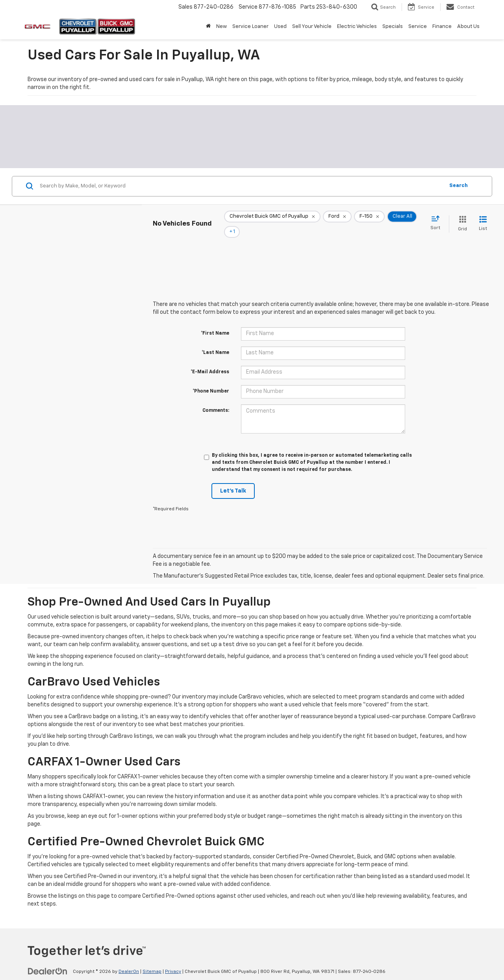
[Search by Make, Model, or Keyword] (241, 186)
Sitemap (152, 961)
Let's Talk (233, 480)
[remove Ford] (337, 219)
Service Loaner (250, 27)
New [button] (221, 27)
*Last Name (215, 342)
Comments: (216, 400)
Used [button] (280, 27)
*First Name (215, 322)
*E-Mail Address (210, 361)
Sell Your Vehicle (312, 27)
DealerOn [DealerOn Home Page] (129, 961)
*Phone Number (211, 380)
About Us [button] (468, 27)
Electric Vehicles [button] (357, 27)
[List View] (483, 219)
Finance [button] (442, 27)
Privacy (173, 961)
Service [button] (418, 27)
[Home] (208, 27)
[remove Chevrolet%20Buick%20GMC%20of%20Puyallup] (272, 219)
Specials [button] (393, 27)
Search (459, 186)
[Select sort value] (438, 218)
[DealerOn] (48, 960)
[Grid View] (461, 219)
